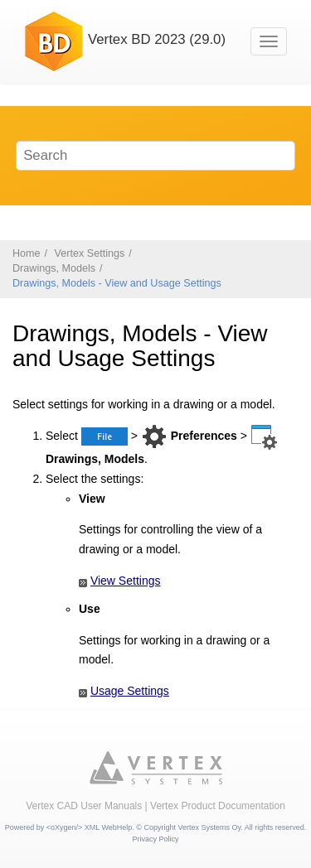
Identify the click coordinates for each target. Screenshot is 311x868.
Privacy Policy (155, 839)
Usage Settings (130, 691)
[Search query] (156, 156)
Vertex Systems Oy (209, 827)
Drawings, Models (54, 268)
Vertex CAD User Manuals (84, 806)
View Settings (126, 581)
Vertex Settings (90, 253)
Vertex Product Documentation (218, 806)
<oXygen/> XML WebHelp (90, 827)
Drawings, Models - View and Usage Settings (117, 283)
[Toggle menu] (269, 41)
